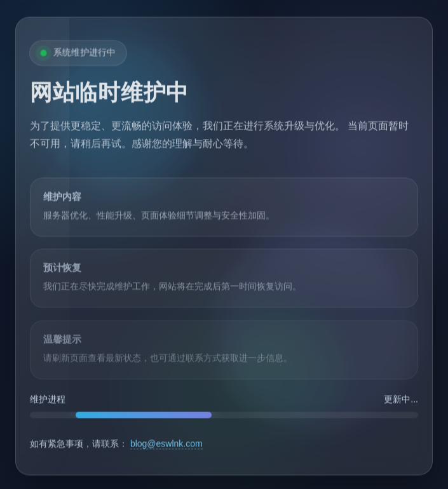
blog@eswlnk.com (166, 445)
